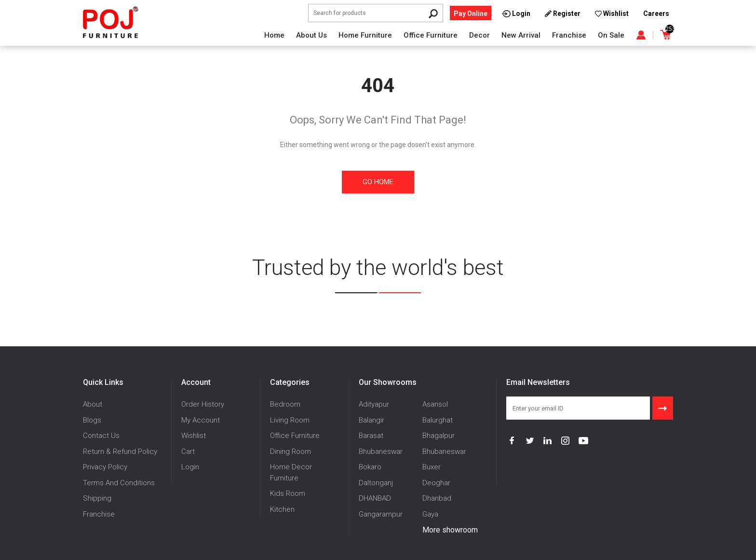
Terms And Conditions (119, 483)
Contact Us (101, 436)
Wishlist (194, 436)
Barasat (371, 436)
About (93, 404)
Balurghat (438, 420)
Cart (188, 451)
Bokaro (370, 467)
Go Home (378, 182)
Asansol (435, 404)
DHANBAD (375, 498)
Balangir (371, 420)
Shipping (97, 498)
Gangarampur (381, 514)
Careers (656, 14)
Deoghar (436, 483)
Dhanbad (437, 498)
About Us (311, 35)
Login (190, 467)
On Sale (611, 35)
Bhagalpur (439, 436)
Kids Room (288, 493)
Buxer (432, 467)
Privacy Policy (105, 467)
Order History (203, 404)
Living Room (290, 420)
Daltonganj (376, 483)
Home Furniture (365, 35)
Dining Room (290, 451)
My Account (201, 420)
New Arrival (521, 35)
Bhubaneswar (381, 451)
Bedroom (285, 404)
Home (274, 35)
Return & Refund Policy (120, 451)
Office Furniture (431, 35)
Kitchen (282, 509)
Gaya (430, 514)
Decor (479, 35)
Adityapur (374, 404)
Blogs (92, 420)
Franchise (569, 35)
